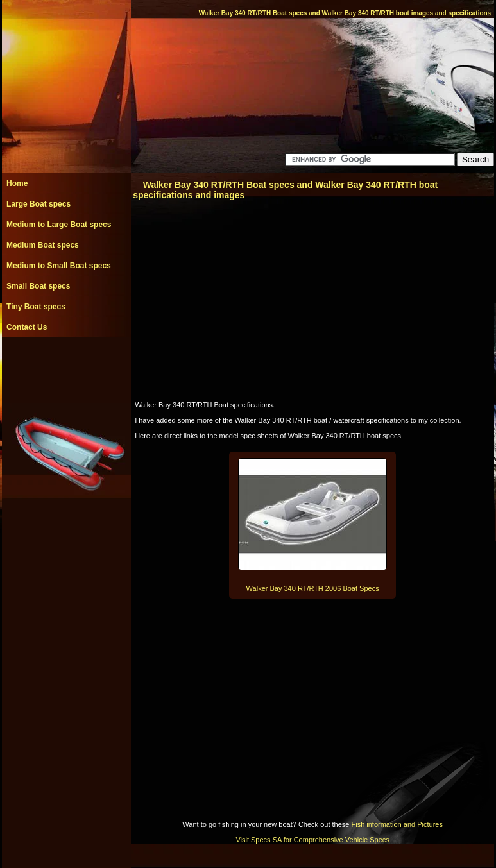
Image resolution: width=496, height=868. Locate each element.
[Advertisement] (66, 366)
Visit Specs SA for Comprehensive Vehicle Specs (312, 840)
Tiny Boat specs (36, 307)
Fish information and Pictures (397, 824)
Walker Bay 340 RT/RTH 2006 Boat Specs (313, 588)
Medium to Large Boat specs (59, 225)
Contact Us (27, 327)
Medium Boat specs (43, 245)
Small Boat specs (38, 286)
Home (17, 183)
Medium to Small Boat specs (59, 266)
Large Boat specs (38, 204)
